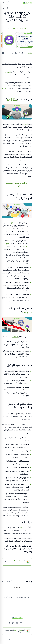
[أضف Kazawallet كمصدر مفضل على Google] (17, 562)
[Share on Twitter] (22, 53)
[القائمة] (3, 3)
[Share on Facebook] (19, 53)
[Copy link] (13, 53)
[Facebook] (25, 623)
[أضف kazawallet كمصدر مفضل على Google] (17, 631)
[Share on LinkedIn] (16, 53)
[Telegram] (21, 623)
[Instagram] (13, 623)
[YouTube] (17, 623)
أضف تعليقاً (17, 588)
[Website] (9, 623)
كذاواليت (8, 72)
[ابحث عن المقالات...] (7, 3)
